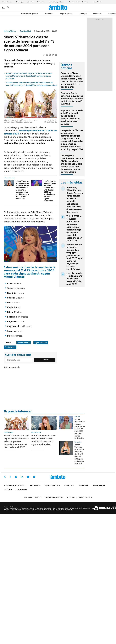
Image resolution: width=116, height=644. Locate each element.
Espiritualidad (66, 14)
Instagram (16, 477)
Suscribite (45, 360)
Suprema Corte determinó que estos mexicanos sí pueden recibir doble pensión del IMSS (72, 99)
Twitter (5, 477)
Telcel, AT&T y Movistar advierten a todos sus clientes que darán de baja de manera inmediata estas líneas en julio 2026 (74, 228)
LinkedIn (22, 477)
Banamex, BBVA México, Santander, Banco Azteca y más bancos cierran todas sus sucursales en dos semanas (72, 80)
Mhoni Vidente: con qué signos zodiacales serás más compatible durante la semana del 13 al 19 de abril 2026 (16, 441)
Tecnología (20, 2)
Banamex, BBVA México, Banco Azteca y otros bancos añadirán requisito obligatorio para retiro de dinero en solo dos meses (75, 200)
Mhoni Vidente (24, 343)
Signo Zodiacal (41, 343)
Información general (29, 14)
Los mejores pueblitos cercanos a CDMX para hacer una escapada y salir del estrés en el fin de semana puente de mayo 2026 (72, 164)
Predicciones (10, 347)
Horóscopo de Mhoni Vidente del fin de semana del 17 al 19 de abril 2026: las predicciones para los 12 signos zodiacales (50, 191)
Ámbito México (10, 31)
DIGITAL (33, 497)
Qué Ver (30, 2)
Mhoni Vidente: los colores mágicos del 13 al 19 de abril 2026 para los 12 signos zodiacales (80, 429)
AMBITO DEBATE (79, 497)
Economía (49, 14)
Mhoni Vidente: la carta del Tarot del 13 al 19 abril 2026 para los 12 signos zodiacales (44, 440)
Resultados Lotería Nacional (79, 2)
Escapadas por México (57, 2)
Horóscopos (41, 2)
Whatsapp (34, 477)
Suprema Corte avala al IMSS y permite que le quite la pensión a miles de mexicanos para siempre (72, 117)
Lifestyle (83, 14)
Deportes (97, 14)
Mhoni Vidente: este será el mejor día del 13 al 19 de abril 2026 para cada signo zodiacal (79, 454)
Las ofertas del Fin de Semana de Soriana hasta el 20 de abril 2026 (74, 279)
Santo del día (97, 2)
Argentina (22, 490)
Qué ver (8, 490)
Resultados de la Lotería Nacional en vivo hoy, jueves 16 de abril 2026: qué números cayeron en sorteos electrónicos (74, 257)
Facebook (10, 477)
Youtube (28, 477)
